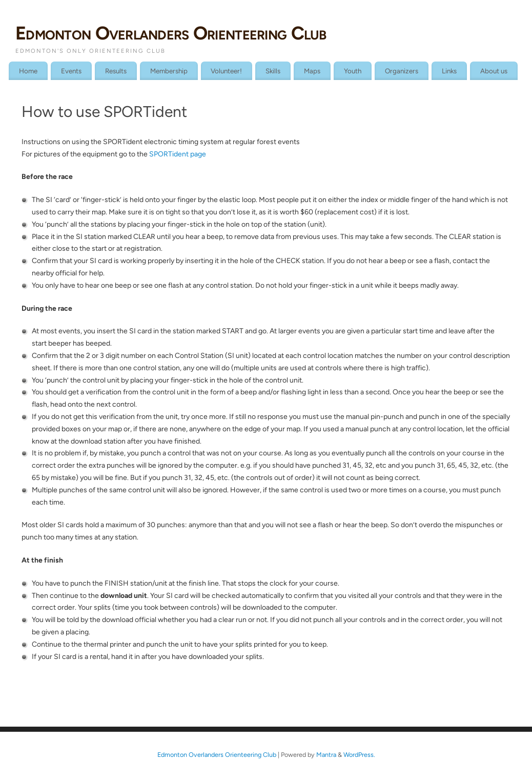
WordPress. (359, 755)
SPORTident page (178, 154)
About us (494, 71)
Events (71, 71)
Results (116, 71)
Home (28, 71)
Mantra (326, 755)
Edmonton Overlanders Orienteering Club (171, 33)
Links (449, 71)
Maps (312, 71)
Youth (353, 71)
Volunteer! (226, 71)
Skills (273, 71)
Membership (169, 71)
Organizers (402, 71)
